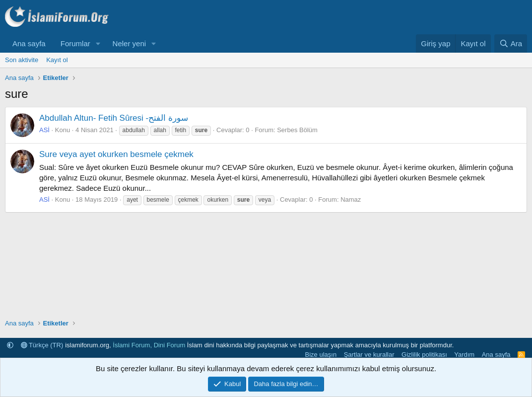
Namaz (351, 199)
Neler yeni (130, 43)
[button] (98, 43)
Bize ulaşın (321, 355)
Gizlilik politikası (424, 355)
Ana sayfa (29, 43)
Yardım (464, 355)
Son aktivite (22, 60)
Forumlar (75, 43)
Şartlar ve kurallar (369, 355)
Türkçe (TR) (42, 345)
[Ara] (511, 43)
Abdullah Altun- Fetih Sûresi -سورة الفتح (114, 118)
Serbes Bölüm (297, 130)
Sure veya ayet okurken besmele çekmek (116, 154)
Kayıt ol (57, 60)
